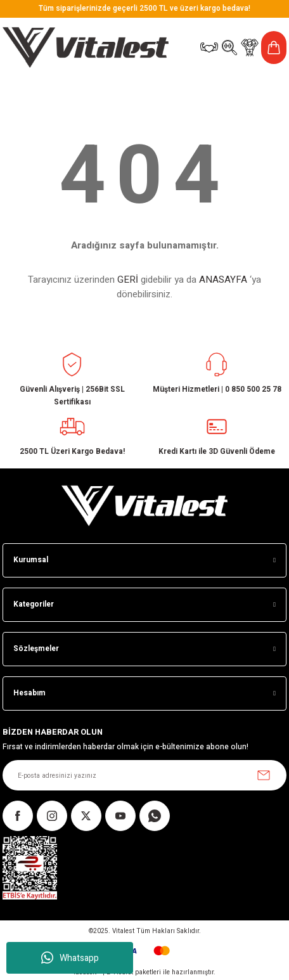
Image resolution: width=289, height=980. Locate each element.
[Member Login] (250, 48)
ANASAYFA (223, 280)
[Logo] (93, 48)
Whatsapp (70, 958)
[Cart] (274, 48)
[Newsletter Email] (144, 775)
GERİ (128, 280)
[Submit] (264, 775)
